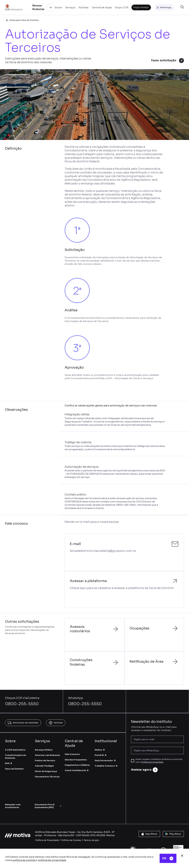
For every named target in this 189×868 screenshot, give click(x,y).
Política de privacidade (153, 762)
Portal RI (101, 755)
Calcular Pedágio (44, 766)
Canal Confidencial (77, 770)
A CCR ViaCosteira (15, 750)
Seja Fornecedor (105, 760)
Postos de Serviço (45, 760)
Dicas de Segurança (46, 771)
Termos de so (92, 840)
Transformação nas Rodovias (16, 757)
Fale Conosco (72, 754)
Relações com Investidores (13, 806)
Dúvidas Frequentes (76, 760)
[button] (164, 8)
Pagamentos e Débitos (77, 765)
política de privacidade (52, 860)
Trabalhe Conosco (106, 766)
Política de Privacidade (47, 840)
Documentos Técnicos (47, 777)
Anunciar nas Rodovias (47, 755)
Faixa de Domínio (14, 769)
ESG (9, 763)
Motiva (100, 750)
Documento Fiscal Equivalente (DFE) (48, 806)
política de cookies (24, 860)
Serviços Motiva (44, 750)
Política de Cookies (71, 840)
